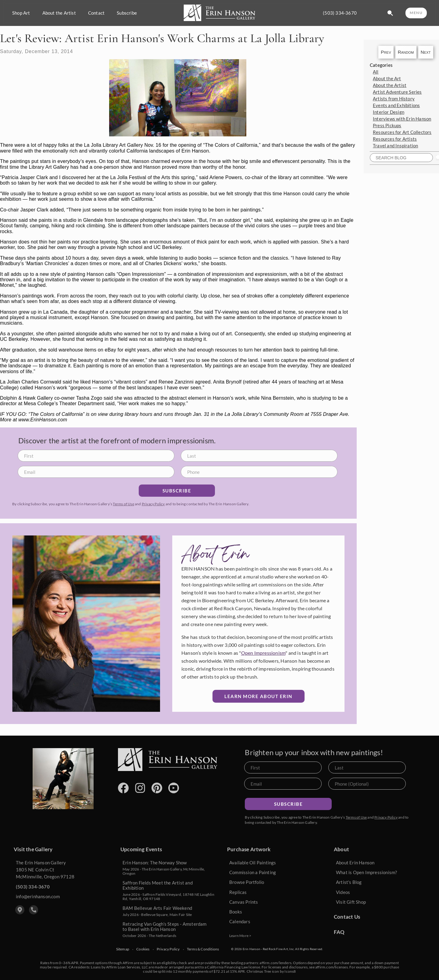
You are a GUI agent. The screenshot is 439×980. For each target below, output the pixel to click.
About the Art (387, 78)
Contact (96, 13)
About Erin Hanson (355, 863)
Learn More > (240, 936)
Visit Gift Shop (351, 902)
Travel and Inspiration (395, 146)
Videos (343, 892)
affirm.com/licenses (332, 967)
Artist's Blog (349, 882)
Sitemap (123, 949)
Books (236, 912)
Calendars (240, 921)
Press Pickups (387, 125)
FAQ (339, 932)
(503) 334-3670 (340, 13)
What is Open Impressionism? (366, 872)
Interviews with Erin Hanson (402, 119)
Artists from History (394, 99)
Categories (381, 65)
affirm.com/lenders (275, 963)
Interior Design (389, 112)
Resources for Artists (395, 139)
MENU (416, 13)
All (376, 72)
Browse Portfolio (247, 882)
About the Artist (59, 13)
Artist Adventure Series (397, 92)
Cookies (143, 949)
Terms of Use (123, 504)
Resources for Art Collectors (402, 132)
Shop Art (21, 13)
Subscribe (127, 13)
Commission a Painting (253, 872)
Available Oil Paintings (253, 863)
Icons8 (290, 971)
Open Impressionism (263, 653)
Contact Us (347, 917)
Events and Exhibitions (396, 105)
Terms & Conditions (203, 949)
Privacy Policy (153, 504)
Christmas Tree (259, 971)
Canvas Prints (244, 902)
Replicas (238, 892)
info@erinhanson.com (38, 896)
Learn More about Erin (258, 696)
